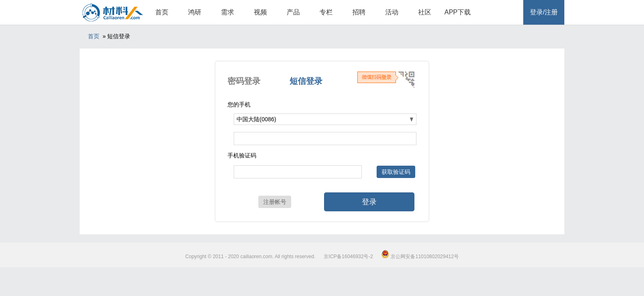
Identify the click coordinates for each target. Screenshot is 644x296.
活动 (392, 12)
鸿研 (195, 12)
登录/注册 (544, 12)
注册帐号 (275, 202)
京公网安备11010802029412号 (420, 257)
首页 (162, 12)
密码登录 (244, 81)
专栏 (326, 12)
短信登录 (306, 81)
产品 (293, 12)
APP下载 (458, 12)
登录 (369, 202)
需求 (228, 12)
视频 (260, 12)
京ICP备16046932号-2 (348, 257)
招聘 (359, 12)
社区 (425, 12)
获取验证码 (396, 172)
